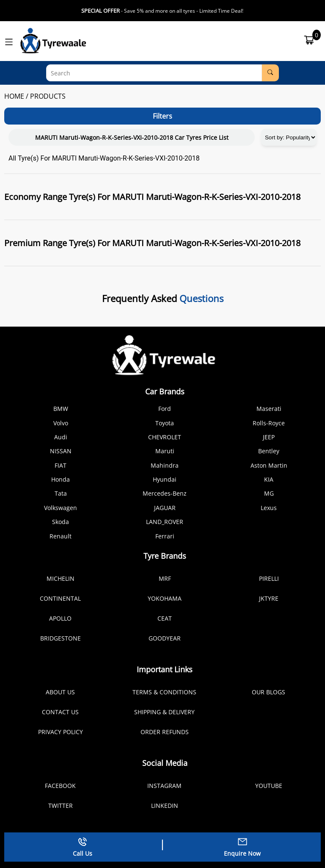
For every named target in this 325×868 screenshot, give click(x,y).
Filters (162, 116)
